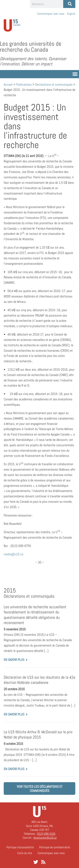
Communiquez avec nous (51, 14)
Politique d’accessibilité (20, 847)
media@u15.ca (13, 554)
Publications (24, 84)
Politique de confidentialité (55, 847)
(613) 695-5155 (46, 834)
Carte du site (25, 853)
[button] (75, 74)
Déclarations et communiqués (54, 84)
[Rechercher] (69, 4)
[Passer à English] (71, 14)
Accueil (8, 84)
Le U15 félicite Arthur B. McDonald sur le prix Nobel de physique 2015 (38, 735)
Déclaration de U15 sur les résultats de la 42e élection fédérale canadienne (39, 680)
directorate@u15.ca (45, 838)
